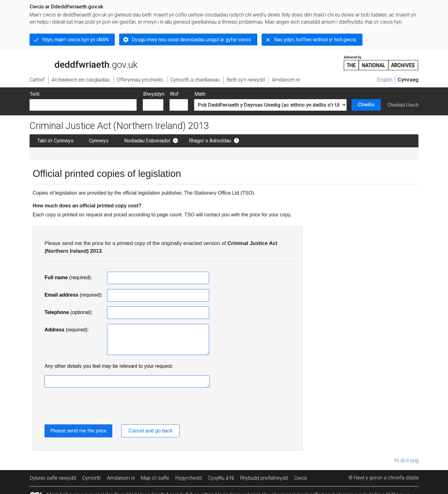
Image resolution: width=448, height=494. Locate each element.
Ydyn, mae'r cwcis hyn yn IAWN (75, 40)
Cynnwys (99, 141)
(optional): (68, 312)
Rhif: (175, 94)
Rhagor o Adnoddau (210, 141)
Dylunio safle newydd (53, 478)
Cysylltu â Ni (221, 478)
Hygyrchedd (189, 478)
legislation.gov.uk (79, 62)
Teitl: (35, 94)
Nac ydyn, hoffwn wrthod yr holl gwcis (315, 40)
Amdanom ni (121, 478)
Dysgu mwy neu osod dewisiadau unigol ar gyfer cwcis (191, 40)
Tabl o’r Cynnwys (55, 141)
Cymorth (91, 478)
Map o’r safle (155, 478)
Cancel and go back (150, 431)
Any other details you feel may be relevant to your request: (109, 366)
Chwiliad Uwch (403, 105)
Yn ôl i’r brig (406, 461)
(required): (68, 277)
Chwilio (366, 105)
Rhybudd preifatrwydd (264, 478)
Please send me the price (79, 431)
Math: (200, 94)
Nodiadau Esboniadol (147, 141)
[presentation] (92, 407)
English (385, 80)
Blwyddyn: (154, 94)
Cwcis (301, 478)
